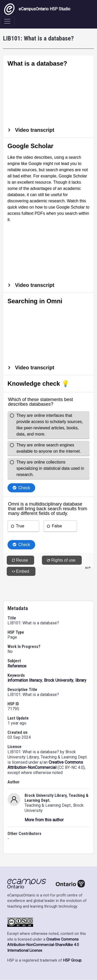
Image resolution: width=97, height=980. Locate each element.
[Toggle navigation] (7, 21)
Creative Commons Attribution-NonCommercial (45, 765)
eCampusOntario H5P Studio (37, 9)
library (81, 680)
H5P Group (72, 960)
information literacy (25, 680)
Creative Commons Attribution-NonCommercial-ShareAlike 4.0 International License (43, 945)
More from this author (44, 820)
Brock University (59, 680)
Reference (17, 666)
